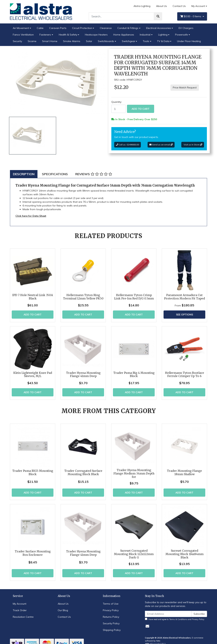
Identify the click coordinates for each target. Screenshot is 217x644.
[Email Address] (168, 611)
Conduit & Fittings (128, 28)
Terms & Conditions (178, 616)
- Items (191, 16)
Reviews (94, 174)
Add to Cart (141, 109)
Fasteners (45, 35)
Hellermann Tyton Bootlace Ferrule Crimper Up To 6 (185, 375)
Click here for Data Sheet (31, 216)
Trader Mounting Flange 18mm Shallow (184, 472)
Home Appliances (124, 35)
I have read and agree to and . (175, 616)
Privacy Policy (111, 607)
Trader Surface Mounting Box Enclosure (33, 550)
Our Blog (63, 607)
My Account (20, 601)
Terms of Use (111, 601)
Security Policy (111, 620)
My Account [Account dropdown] (198, 6)
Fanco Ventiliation (23, 35)
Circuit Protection (82, 28)
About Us (162, 6)
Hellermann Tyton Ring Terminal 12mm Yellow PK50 (83, 297)
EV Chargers (186, 28)
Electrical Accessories (159, 28)
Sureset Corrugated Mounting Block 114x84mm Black (185, 551)
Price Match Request (185, 88)
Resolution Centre (23, 614)
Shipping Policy (112, 627)
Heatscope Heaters (96, 35)
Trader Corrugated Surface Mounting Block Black (83, 459)
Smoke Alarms (72, 41)
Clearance (106, 28)
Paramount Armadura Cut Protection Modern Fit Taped (185, 297)
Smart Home (50, 41)
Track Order (20, 607)
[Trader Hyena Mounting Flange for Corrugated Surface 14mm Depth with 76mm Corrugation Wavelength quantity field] (118, 109)
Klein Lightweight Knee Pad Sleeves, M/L (33, 375)
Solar (89, 41)
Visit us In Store (193, 145)
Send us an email (161, 145)
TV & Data (163, 41)
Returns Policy (111, 614)
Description (24, 174)
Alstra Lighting (142, 6)
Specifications (55, 174)
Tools (146, 41)
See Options (185, 315)
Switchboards (106, 41)
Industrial (145, 35)
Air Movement (21, 28)
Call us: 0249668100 (128, 145)
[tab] (24, 174)
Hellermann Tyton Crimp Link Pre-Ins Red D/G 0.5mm (134, 297)
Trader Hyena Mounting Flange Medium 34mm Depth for (134, 460)
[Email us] (147, 623)
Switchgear (128, 41)
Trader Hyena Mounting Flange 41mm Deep (83, 375)
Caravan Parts (58, 28)
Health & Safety (68, 35)
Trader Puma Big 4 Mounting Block (134, 375)
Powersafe (181, 35)
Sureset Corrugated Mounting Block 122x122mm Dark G (134, 551)
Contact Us (179, 6)
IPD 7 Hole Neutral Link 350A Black (33, 297)
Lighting (163, 35)
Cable (40, 28)
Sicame (32, 41)
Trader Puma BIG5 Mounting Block (33, 459)
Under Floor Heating (189, 41)
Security (17, 41)
